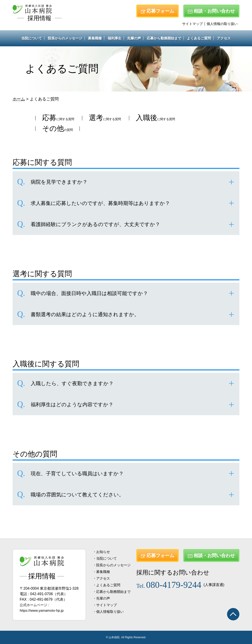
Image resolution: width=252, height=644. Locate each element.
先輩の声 (134, 38)
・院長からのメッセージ (113, 565)
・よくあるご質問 (107, 585)
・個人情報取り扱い (109, 612)
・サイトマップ (106, 605)
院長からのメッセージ (65, 38)
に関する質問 (64, 119)
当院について (32, 38)
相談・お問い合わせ (211, 11)
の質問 (126, 129)
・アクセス (102, 578)
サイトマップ (192, 24)
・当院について (106, 558)
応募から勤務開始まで (164, 38)
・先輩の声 (102, 598)
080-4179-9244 (172, 584)
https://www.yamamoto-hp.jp (43, 610)
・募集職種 (102, 572)
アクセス (224, 38)
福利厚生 (115, 38)
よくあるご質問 (199, 38)
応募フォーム (157, 11)
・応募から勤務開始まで (113, 592)
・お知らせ (102, 552)
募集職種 (95, 38)
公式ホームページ (34, 605)
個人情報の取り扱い (222, 24)
